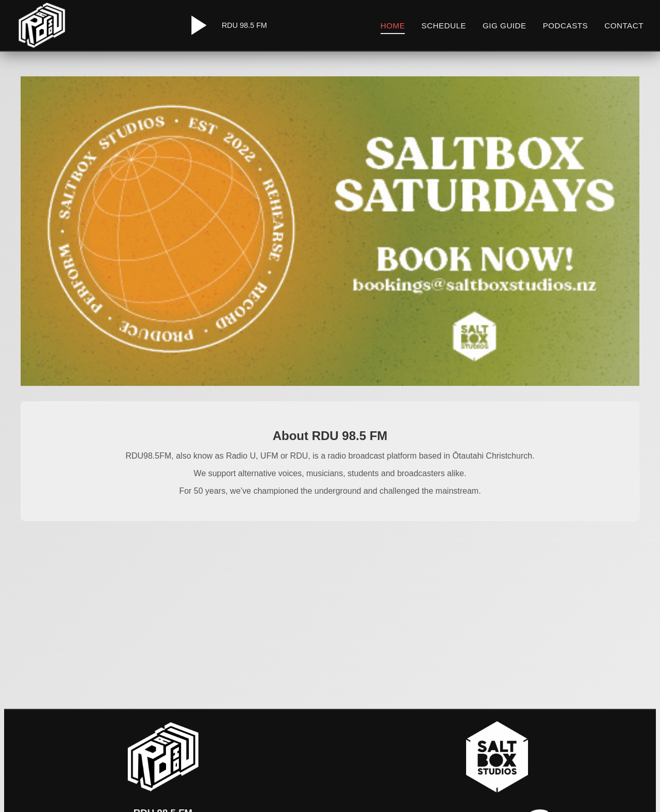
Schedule (444, 26)
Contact (624, 26)
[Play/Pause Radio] (197, 25)
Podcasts (566, 26)
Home (393, 26)
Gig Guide (505, 26)
